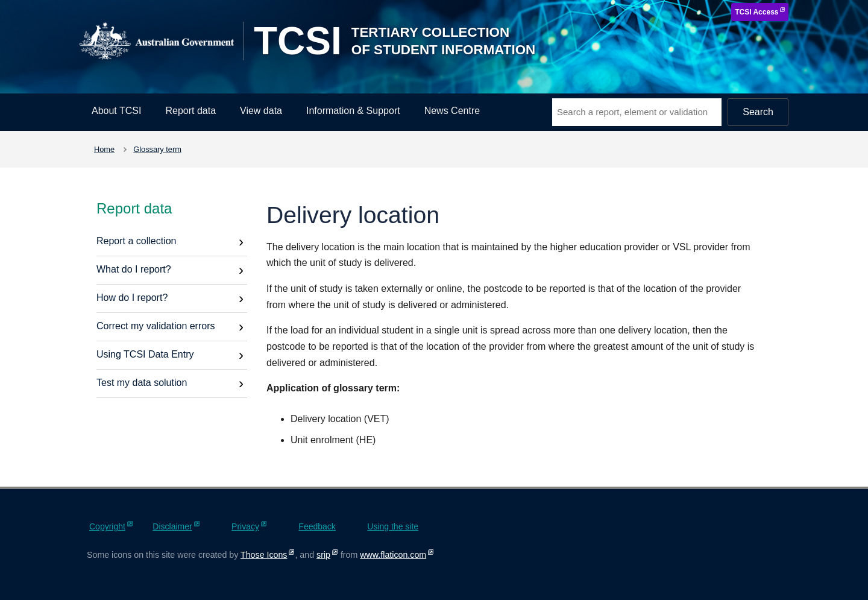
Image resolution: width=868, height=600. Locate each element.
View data (261, 111)
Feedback (317, 526)
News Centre (452, 111)
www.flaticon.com (393, 555)
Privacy (245, 526)
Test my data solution (142, 383)
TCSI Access (756, 12)
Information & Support (353, 111)
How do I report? (132, 298)
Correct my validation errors (156, 326)
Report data (190, 111)
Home (104, 149)
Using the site (393, 526)
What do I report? (134, 269)
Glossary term (157, 149)
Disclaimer (172, 526)
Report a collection (137, 241)
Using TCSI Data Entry (145, 354)
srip (323, 555)
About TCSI (116, 111)
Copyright (107, 526)
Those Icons (264, 555)
